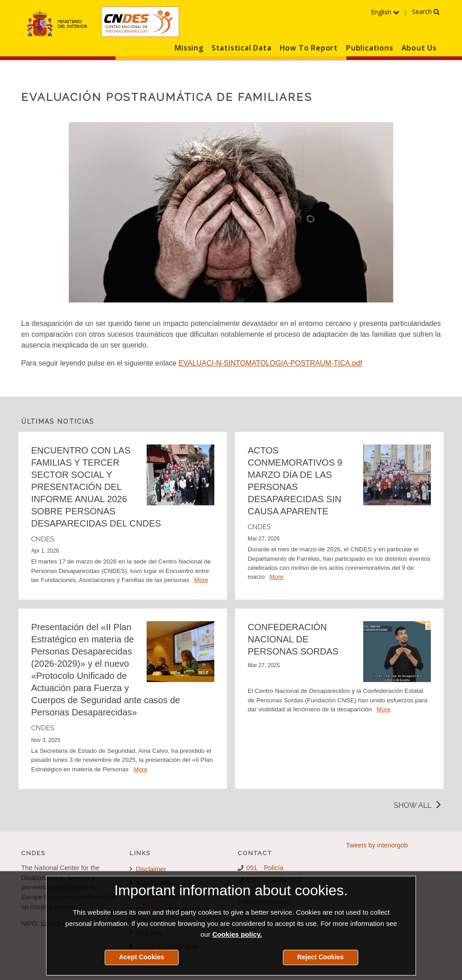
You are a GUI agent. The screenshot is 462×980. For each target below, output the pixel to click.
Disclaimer (148, 869)
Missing (189, 48)
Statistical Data (242, 48)
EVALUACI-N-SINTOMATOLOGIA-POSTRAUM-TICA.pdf (270, 363)
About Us (419, 48)
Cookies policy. (237, 934)
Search (426, 11)
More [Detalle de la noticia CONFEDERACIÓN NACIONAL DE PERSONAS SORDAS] (384, 709)
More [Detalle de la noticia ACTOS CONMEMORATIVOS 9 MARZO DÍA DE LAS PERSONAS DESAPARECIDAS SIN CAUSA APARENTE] (277, 577)
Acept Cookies (142, 957)
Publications (370, 48)
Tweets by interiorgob (377, 845)
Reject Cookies (321, 957)
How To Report (309, 48)
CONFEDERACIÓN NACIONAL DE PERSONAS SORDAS (293, 639)
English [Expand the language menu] (385, 12)
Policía (274, 868)
